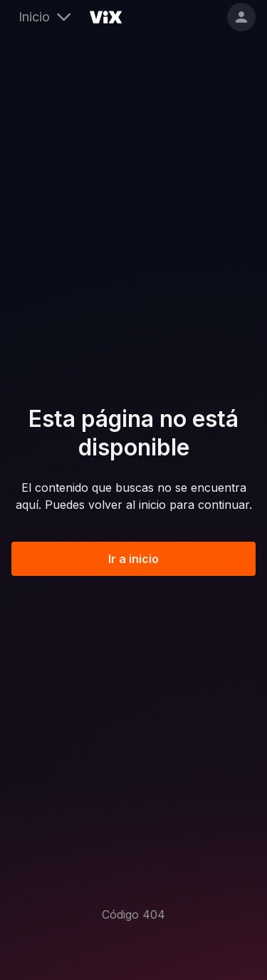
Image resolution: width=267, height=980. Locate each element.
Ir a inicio (133, 559)
